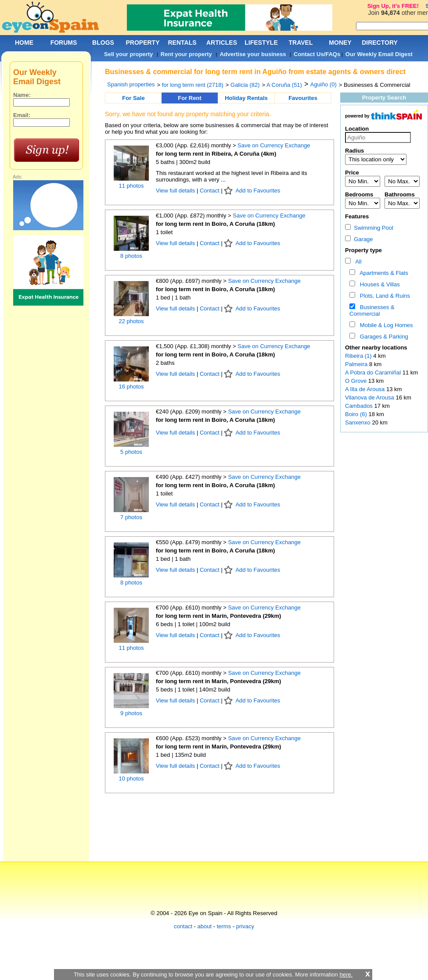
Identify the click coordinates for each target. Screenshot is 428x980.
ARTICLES (222, 43)
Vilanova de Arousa (370, 397)
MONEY (340, 43)
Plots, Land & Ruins (383, 296)
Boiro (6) (356, 414)
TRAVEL (301, 43)
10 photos (131, 779)
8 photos (131, 256)
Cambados (360, 406)
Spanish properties (131, 84)
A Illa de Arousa (366, 389)
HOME (24, 43)
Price (352, 173)
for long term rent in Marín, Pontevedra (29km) (218, 616)
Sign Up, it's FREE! (393, 6)
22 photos (131, 321)
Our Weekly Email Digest (379, 54)
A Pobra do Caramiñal (374, 372)
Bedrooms (359, 194)
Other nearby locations (376, 347)
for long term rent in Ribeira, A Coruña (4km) (216, 154)
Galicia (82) (245, 85)
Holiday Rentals (246, 98)
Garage (359, 239)
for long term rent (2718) (193, 85)
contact (183, 926)
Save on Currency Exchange (274, 145)
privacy (245, 926)
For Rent (189, 98)
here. (346, 975)
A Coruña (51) (284, 85)
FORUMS (64, 43)
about (205, 926)
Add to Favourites (258, 191)
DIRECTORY (380, 43)
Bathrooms (400, 194)
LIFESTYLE (261, 43)
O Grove (357, 381)
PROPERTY (142, 43)
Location (357, 129)
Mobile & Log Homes (385, 325)
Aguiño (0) (324, 84)
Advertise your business (253, 54)
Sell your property (128, 54)
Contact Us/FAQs (317, 54)
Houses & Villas (378, 284)
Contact (210, 191)
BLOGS (103, 43)
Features (357, 216)
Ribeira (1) (358, 356)
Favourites (303, 98)
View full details (176, 191)
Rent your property (186, 54)
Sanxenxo (358, 422)
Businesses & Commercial (372, 310)
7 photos (131, 517)
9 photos (131, 713)
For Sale (133, 98)
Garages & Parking (383, 337)
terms (224, 926)
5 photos (131, 452)
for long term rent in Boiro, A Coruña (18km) (215, 224)
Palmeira (357, 364)
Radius (354, 151)
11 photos (131, 186)
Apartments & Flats (383, 273)
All (357, 262)
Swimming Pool (369, 228)
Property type (363, 250)
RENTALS (182, 43)
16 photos (131, 387)
